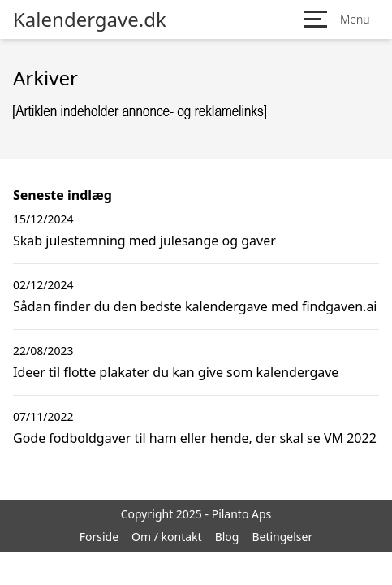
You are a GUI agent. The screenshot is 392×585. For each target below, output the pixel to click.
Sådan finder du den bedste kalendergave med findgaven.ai (195, 306)
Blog (227, 537)
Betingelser (282, 537)
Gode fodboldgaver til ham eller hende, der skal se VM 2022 (195, 438)
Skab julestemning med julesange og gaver (144, 240)
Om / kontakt (167, 537)
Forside (99, 537)
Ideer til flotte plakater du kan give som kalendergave (176, 372)
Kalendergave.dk (90, 19)
